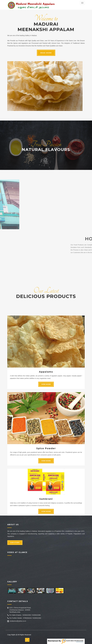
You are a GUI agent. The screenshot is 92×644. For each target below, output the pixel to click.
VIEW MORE (46, 463)
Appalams (46, 450)
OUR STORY (15, 543)
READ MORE (46, 53)
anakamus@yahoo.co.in (18, 621)
